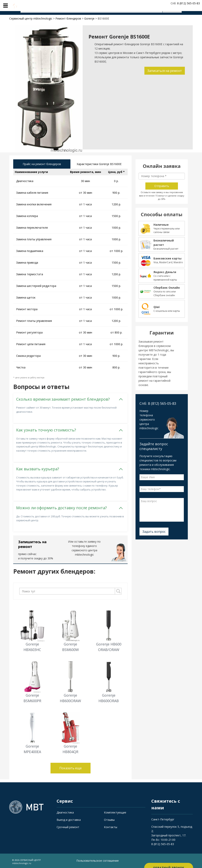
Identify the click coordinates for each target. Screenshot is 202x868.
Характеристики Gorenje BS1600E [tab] (99, 164)
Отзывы (109, 818)
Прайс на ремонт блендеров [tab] (42, 164)
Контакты (111, 826)
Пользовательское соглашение (98, 859)
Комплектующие (115, 811)
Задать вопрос (154, 532)
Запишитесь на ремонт (32, 543)
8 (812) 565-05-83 (163, 843)
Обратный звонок (169, 860)
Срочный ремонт (68, 826)
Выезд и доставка (69, 818)
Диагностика (65, 811)
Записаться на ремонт (164, 71)
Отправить (162, 186)
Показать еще (71, 767)
